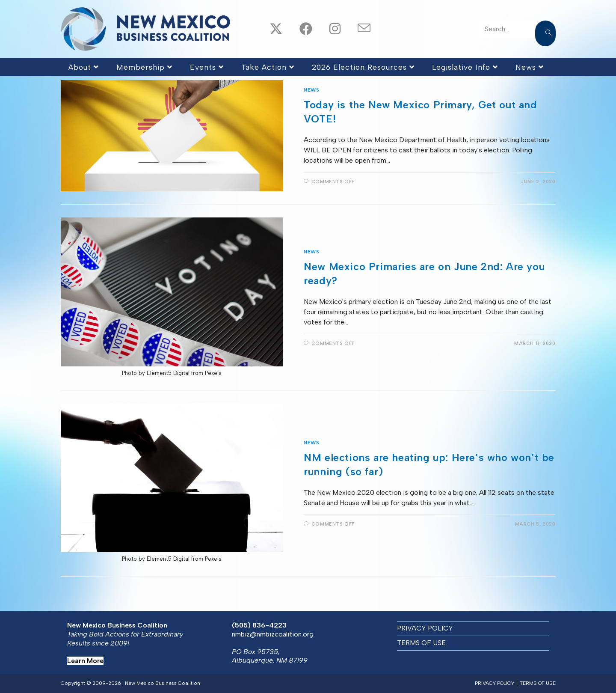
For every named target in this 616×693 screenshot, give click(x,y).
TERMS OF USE (421, 643)
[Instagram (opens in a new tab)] (328, 29)
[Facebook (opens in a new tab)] (299, 29)
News (311, 90)
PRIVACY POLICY (425, 628)
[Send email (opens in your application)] (357, 29)
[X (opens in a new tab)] (269, 29)
